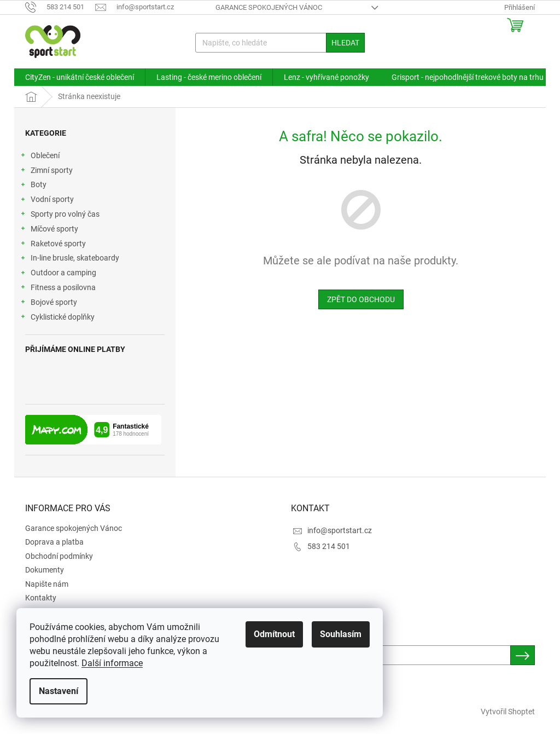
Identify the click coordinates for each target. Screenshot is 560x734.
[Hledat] (280, 43)
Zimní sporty (46, 172)
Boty (33, 186)
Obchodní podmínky (59, 556)
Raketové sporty (53, 245)
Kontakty (41, 598)
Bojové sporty (48, 304)
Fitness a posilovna (58, 289)
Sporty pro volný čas (60, 216)
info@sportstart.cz (340, 530)
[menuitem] (80, 77)
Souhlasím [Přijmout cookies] (341, 634)
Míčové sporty (49, 230)
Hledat (345, 43)
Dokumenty (45, 570)
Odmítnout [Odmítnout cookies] (274, 634)
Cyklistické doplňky (57, 319)
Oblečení (40, 157)
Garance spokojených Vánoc (269, 7)
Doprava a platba (54, 542)
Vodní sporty (47, 201)
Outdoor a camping (58, 274)
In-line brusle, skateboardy (69, 259)
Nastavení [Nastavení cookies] (59, 691)
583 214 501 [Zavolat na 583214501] (329, 546)
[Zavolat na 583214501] (60, 7)
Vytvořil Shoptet (508, 712)
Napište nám (47, 584)
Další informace (112, 663)
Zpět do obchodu (361, 299)
